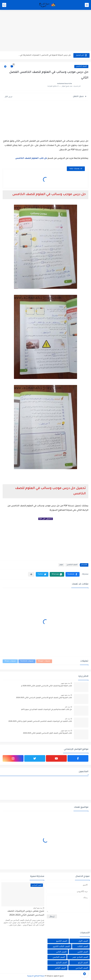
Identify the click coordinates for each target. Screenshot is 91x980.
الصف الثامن (83, 952)
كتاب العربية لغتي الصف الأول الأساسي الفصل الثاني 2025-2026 (47, 733)
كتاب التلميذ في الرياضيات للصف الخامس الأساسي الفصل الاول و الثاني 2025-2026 (40, 721)
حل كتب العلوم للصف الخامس (31, 158)
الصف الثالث (83, 946)
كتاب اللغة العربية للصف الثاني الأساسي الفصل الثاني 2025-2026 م (47, 686)
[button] (73, 574)
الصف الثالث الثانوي (61, 946)
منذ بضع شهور (65, 683)
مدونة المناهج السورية (36, 976)
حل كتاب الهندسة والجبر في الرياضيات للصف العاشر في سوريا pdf (47, 710)
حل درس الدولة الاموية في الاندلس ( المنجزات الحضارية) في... (45, 55)
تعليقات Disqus (10, 661)
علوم (61, 565)
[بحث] (4, 5)
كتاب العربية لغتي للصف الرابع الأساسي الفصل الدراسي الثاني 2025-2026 (44, 698)
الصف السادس (82, 968)
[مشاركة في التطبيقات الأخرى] (31, 574)
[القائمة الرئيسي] (87, 5)
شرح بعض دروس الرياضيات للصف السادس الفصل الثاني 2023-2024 (26, 913)
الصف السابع (62, 962)
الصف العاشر (60, 968)
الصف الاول (83, 941)
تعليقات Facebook (27, 661)
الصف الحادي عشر (80, 957)
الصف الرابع (83, 962)
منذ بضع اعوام (38, 908)
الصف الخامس (81, 66)
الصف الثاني (61, 952)
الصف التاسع (62, 941)
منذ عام (68, 707)
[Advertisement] (45, 31)
